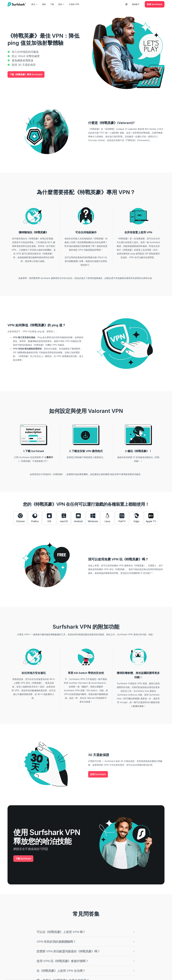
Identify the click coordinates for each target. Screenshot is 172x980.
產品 (35, 4)
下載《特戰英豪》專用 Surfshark (26, 74)
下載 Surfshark (23, 859)
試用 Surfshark (98, 774)
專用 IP (50, 457)
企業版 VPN (74, 4)
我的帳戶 (136, 4)
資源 (61, 4)
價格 (44, 4)
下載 (52, 4)
